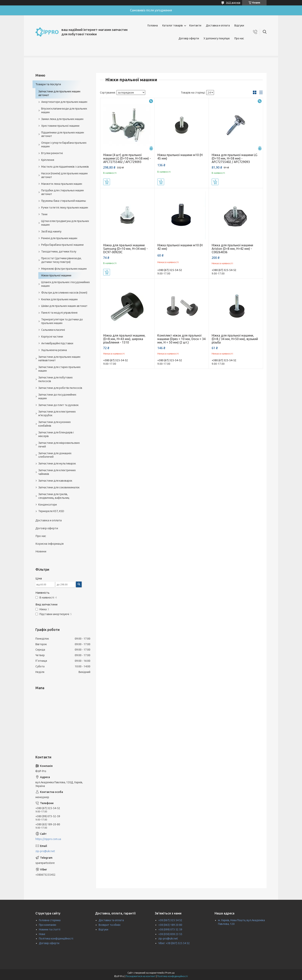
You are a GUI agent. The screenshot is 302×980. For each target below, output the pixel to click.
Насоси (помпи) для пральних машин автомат (64, 175)
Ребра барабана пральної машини (62, 245)
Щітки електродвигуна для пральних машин (65, 223)
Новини (41, 551)
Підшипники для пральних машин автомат (63, 134)
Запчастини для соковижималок (59, 487)
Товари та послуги (48, 84)
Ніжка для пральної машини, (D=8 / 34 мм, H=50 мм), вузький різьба (235, 339)
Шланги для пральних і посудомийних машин (65, 284)
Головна (153, 25)
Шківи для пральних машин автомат (64, 306)
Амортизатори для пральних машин (64, 102)
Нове (42, 934)
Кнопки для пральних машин (59, 299)
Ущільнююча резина (54, 350)
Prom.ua (170, 973)
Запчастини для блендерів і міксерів (56, 434)
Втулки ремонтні (52, 153)
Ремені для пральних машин (59, 238)
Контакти (195, 25)
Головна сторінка (50, 920)
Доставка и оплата (218, 25)
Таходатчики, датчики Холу (59, 252)
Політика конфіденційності (56, 939)
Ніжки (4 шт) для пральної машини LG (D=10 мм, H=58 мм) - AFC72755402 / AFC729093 (127, 158)
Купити (107, 182)
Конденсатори (48, 505)
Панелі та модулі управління (59, 313)
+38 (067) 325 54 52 (170, 920)
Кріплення (48, 160)
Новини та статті (50, 929)
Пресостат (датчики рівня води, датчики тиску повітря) (61, 260)
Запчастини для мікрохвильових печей (59, 445)
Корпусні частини (52, 337)
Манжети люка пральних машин (62, 184)
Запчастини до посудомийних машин (57, 396)
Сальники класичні (53, 330)
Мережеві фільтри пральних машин (64, 269)
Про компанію (48, 925)
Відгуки (239, 25)
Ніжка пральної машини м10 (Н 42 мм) (180, 247)
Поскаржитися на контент (141, 976)
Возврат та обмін (109, 925)
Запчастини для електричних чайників (57, 472)
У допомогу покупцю (217, 38)
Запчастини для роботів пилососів (60, 388)
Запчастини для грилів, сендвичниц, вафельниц (54, 496)
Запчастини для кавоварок (55, 481)
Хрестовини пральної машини (60, 126)
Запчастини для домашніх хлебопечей (55, 455)
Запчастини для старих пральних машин (59, 369)
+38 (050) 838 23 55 (170, 934)
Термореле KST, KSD (51, 511)
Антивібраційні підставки (57, 343)
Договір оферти (189, 38)
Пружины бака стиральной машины (64, 201)
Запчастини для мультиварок (57, 463)
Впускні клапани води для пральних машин (64, 110)
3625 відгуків (233, 3)
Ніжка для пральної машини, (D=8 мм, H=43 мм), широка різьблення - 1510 (124, 339)
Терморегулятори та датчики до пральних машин (62, 321)
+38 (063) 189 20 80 (170, 925)
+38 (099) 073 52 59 (170, 929)
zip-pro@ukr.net (45, 851)
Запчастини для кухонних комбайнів (55, 424)
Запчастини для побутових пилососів (55, 379)
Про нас (239, 38)
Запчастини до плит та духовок (58, 405)
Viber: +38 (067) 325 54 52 (174, 943)
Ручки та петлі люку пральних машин (65, 208)
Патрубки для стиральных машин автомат (62, 192)
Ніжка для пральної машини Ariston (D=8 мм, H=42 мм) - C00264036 (232, 249)
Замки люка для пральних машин (62, 119)
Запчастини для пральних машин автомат (59, 93)
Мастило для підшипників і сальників (65, 167)
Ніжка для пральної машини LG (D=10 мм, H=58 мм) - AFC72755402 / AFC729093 (234, 158)
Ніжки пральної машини (56, 275)
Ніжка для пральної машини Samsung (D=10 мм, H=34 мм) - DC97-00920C (125, 249)
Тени (44, 214)
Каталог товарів (173, 25)
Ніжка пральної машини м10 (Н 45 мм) (180, 157)
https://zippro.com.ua (48, 839)
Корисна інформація (49, 544)
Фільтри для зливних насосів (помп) (64, 293)
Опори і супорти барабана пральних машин (64, 145)
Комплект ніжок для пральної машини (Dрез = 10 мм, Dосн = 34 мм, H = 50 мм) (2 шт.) (181, 339)
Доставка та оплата (111, 920)
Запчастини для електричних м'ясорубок (57, 413)
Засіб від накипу (51, 231)
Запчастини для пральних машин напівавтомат (59, 359)
